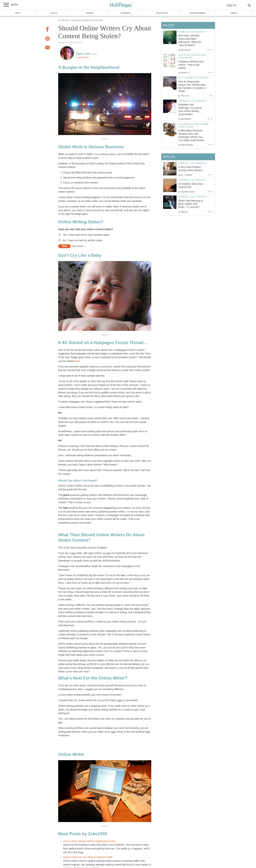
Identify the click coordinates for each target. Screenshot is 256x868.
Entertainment (198, 13)
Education (162, 13)
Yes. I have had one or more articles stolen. (86, 235)
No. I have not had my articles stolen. (83, 240)
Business (126, 13)
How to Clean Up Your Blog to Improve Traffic (88, 857)
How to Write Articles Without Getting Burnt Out (89, 841)
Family (234, 13)
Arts (18, 13)
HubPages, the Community (193, 32)
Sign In (231, 5)
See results (78, 246)
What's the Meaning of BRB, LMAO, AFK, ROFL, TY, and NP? (191, 204)
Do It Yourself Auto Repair (193, 78)
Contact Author (83, 57)
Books (90, 13)
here (77, 361)
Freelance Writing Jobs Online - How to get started (191, 65)
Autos (54, 13)
